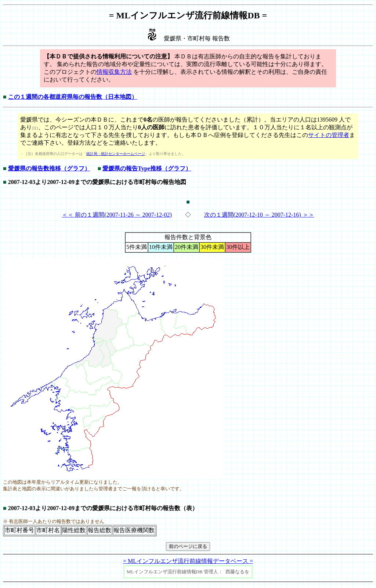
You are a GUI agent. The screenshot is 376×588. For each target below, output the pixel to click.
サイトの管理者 (329, 135)
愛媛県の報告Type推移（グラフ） (147, 168)
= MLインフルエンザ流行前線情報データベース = (188, 561)
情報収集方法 (114, 72)
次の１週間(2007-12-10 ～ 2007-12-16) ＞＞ (259, 215)
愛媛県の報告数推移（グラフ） (49, 168)
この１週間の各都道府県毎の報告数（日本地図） (73, 97)
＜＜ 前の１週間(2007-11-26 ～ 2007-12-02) (117, 215)
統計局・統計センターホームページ (116, 154)
